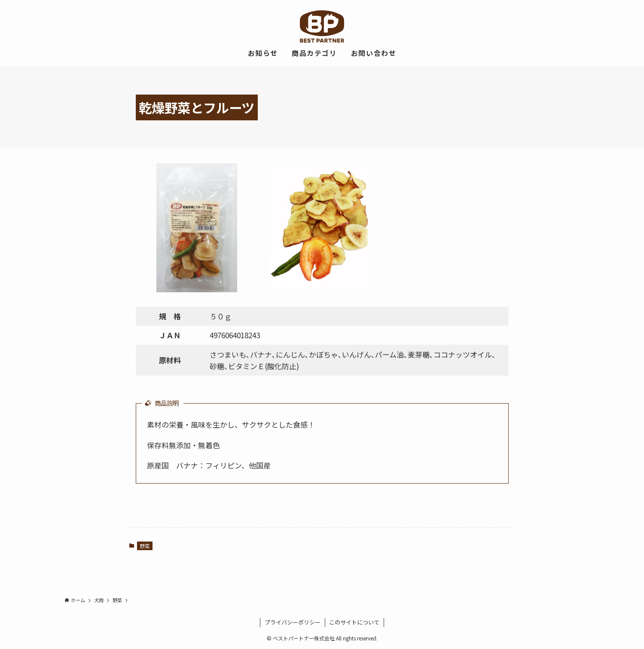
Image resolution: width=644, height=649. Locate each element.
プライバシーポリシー (293, 622)
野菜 (145, 546)
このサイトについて (354, 622)
